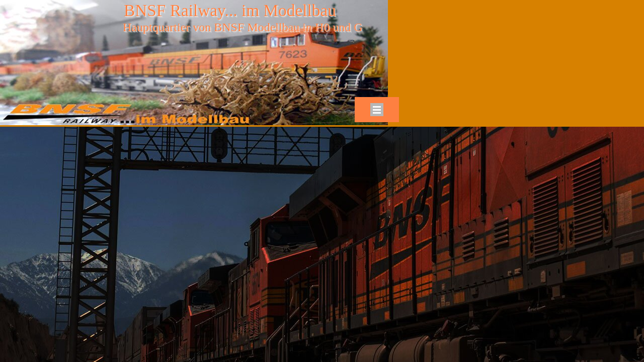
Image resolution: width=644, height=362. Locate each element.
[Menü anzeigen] (377, 110)
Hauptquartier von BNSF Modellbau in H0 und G (243, 27)
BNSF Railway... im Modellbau (230, 10)
